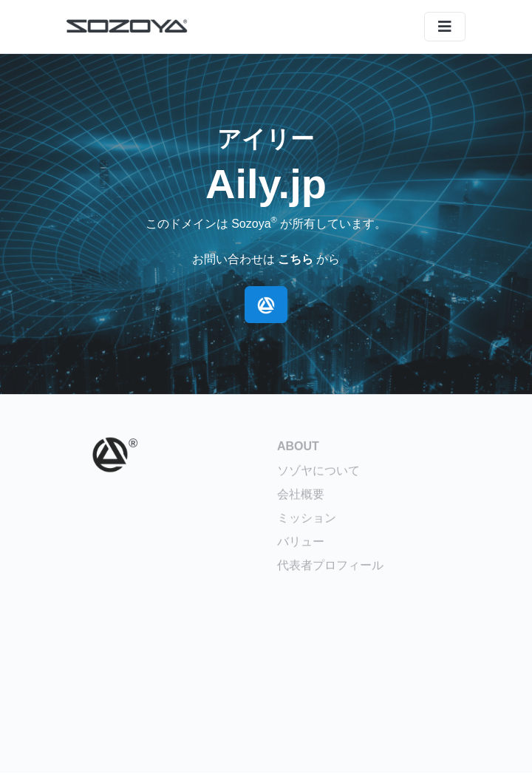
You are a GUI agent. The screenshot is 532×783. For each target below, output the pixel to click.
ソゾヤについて (318, 473)
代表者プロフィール (330, 567)
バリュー (301, 544)
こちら (296, 259)
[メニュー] (445, 27)
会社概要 (301, 496)
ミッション (307, 520)
